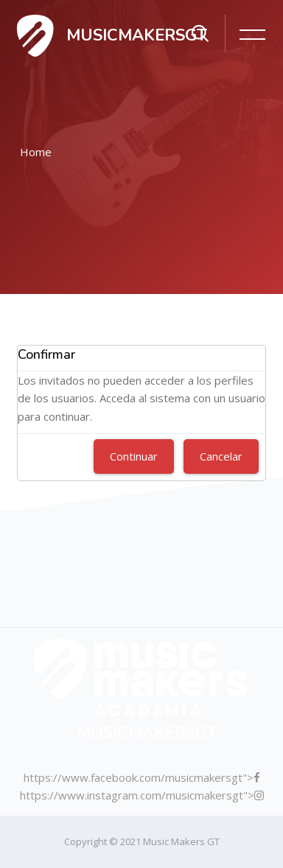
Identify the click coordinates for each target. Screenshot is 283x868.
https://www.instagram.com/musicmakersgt (132, 795)
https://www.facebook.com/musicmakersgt (133, 777)
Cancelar (221, 456)
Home (36, 152)
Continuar (134, 456)
